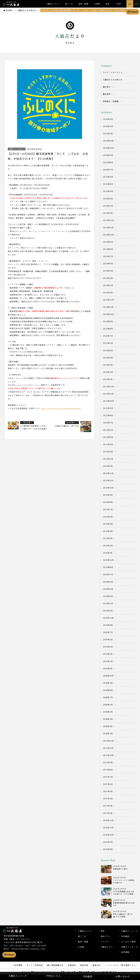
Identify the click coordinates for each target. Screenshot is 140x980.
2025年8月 (108, 162)
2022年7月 (108, 423)
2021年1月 (108, 553)
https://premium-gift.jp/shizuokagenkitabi (61, 408)
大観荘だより (107, 947)
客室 (107, 4)
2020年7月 (108, 574)
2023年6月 (108, 343)
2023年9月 (108, 321)
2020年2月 (108, 603)
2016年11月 (108, 828)
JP (130, 4)
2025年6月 (108, 177)
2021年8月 (108, 502)
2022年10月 (108, 401)
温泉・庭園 (83, 4)
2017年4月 (108, 799)
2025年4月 (108, 191)
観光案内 (107, 94)
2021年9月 (108, 495)
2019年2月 (108, 661)
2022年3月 (108, 452)
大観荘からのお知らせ (17, 149)
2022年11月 (108, 394)
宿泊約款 (84, 965)
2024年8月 (108, 249)
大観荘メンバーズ (129, 931)
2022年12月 (108, 387)
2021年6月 (108, 517)
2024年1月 (108, 293)
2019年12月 (108, 618)
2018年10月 (108, 676)
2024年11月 (108, 227)
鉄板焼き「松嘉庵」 (112, 101)
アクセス (105, 942)
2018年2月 (108, 733)
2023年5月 (108, 350)
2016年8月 (108, 849)
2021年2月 (108, 546)
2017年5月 (108, 791)
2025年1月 (108, 213)
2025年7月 (108, 170)
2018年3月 (108, 726)
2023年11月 (108, 307)
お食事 (97, 4)
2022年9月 (108, 408)
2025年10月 (108, 148)
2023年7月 (108, 336)
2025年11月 (108, 141)
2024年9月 (108, 242)
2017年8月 (108, 770)
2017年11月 (108, 748)
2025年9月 (108, 155)
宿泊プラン (106, 936)
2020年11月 (108, 560)
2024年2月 (108, 285)
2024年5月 (108, 264)
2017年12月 (108, 741)
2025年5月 (108, 184)
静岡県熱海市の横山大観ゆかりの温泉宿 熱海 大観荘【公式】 (16, 930)
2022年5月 (108, 437)
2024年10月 (108, 235)
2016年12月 (108, 820)
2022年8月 (108, 415)
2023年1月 (108, 379)
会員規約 (72, 965)
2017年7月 (108, 777)
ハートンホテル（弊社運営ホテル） (121, 965)
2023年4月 (108, 358)
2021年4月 (108, 531)
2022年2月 (108, 459)
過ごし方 (69, 4)
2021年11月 (108, 480)
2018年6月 (108, 705)
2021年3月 (108, 538)
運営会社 (97, 965)
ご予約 (118, 4)
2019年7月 (108, 632)
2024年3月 (108, 278)
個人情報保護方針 (55, 965)
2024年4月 (108, 271)
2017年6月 (108, 784)
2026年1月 (108, 134)
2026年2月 (108, 126)
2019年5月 (108, 647)
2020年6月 (108, 582)
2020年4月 (108, 589)
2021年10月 (108, 488)
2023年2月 (108, 372)
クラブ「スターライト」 (114, 72)
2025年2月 (108, 206)
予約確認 (125, 936)
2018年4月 (108, 719)
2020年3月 (108, 596)
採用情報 (125, 952)
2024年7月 (108, 256)
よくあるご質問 (128, 942)
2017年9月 (108, 762)
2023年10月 (108, 314)
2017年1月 (108, 813)
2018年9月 (108, 683)
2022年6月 (108, 430)
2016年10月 (108, 835)
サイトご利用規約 (35, 965)
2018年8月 (108, 690)
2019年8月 (108, 625)
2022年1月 (108, 466)
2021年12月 (108, 473)
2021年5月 (108, 524)
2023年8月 (108, 329)
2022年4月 (108, 444)
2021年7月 (108, 509)
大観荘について (53, 4)
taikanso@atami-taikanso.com (28, 949)
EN (137, 4)
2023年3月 (108, 365)
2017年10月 (108, 755)
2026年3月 (108, 119)
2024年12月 (108, 220)
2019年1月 (108, 669)
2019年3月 (108, 654)
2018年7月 (108, 697)
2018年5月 (108, 712)
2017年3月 (108, 806)
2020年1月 (108, 611)
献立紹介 (107, 87)
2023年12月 (108, 300)
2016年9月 (108, 842)
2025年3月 (108, 199)
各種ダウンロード (129, 947)
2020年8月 (108, 567)
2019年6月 (108, 640)
